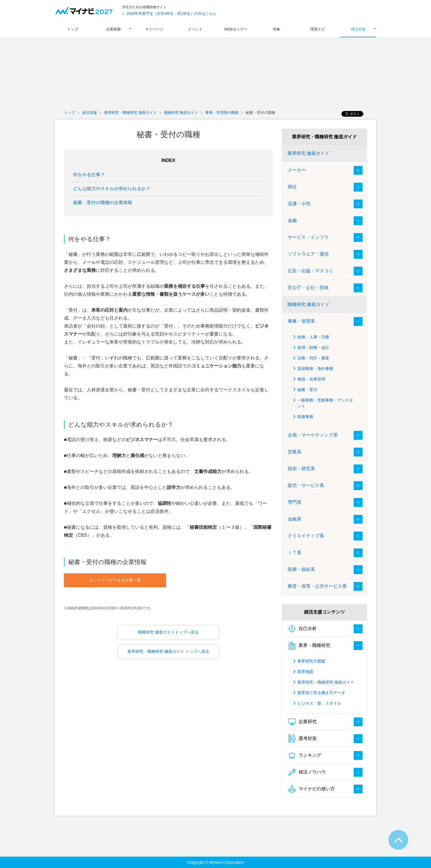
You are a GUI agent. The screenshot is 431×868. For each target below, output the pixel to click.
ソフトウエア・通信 (308, 254)
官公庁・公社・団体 (308, 288)
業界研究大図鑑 (311, 661)
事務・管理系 (301, 321)
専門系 (295, 502)
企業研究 (302, 722)
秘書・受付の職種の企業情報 (103, 202)
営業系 (295, 452)
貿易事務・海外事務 (315, 369)
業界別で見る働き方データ (321, 693)
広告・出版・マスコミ (310, 271)
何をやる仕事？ (89, 175)
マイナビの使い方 (311, 789)
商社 (292, 187)
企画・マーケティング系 (313, 435)
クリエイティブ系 (306, 536)
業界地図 (305, 672)
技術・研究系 (301, 469)
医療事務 (305, 417)
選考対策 (302, 739)
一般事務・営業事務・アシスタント (325, 403)
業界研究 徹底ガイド (308, 153)
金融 (292, 220)
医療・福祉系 (301, 569)
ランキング (304, 755)
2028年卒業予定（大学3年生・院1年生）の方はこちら (171, 14)
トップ (70, 113)
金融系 (295, 519)
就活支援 (90, 113)
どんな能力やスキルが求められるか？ (112, 189)
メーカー (297, 170)
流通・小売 (299, 204)
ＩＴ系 (295, 553)
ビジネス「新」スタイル (319, 703)
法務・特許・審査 (313, 358)
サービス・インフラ (308, 237)
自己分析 (302, 629)
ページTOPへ (398, 840)
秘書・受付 (307, 390)
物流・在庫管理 (311, 379)
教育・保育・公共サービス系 (317, 586)
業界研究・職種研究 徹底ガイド (130, 113)
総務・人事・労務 (313, 337)
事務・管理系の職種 (222, 113)
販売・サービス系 (306, 485)
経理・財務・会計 (313, 347)
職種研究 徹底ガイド (181, 113)
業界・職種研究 (309, 645)
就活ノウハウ (307, 772)
